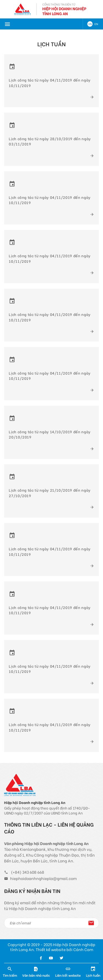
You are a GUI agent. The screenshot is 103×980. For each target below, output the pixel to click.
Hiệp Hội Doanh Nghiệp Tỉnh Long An (64, 11)
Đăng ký (91, 923)
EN (96, 24)
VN (90, 24)
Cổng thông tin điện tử (59, 4)
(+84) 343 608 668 (28, 872)
